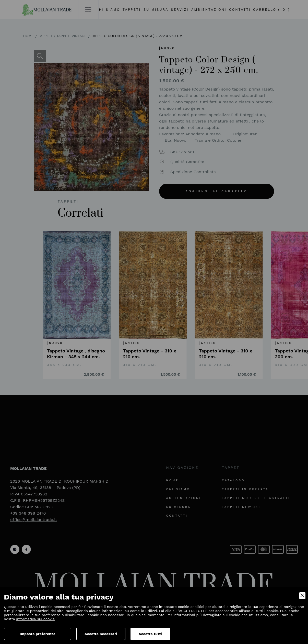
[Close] (302, 596)
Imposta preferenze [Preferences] (38, 634)
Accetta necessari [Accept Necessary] (101, 634)
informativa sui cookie (35, 619)
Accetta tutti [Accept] (150, 634)
